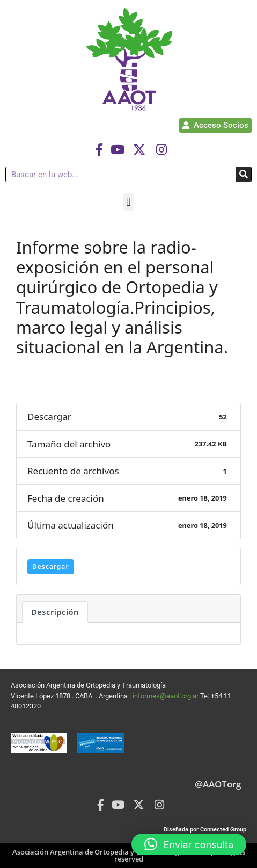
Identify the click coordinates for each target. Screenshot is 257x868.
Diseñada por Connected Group (205, 830)
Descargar (51, 566)
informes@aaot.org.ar (166, 696)
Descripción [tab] (55, 612)
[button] (128, 202)
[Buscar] (243, 174)
